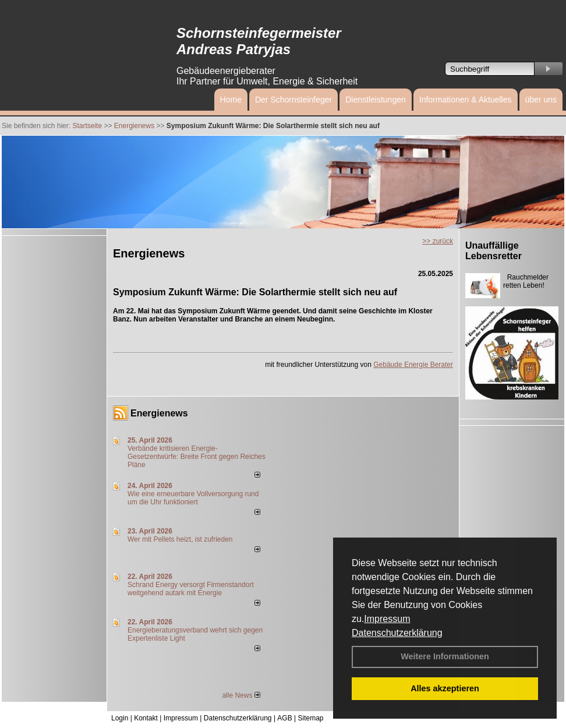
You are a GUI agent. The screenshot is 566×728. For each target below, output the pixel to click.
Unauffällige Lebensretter (494, 251)
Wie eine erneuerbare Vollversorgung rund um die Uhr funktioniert (193, 498)
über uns (541, 100)
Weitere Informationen (445, 656)
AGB (284, 718)
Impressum (387, 619)
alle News (241, 695)
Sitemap (310, 718)
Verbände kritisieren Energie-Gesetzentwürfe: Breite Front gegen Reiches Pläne (197, 457)
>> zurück (438, 241)
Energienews (159, 413)
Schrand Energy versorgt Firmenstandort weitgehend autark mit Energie (191, 589)
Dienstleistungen (376, 100)
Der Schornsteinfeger (293, 100)
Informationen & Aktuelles (466, 100)
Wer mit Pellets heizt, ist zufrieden (180, 539)
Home (231, 100)
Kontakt (146, 718)
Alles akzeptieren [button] (445, 688)
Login (120, 718)
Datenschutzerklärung (397, 633)
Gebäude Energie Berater (413, 365)
